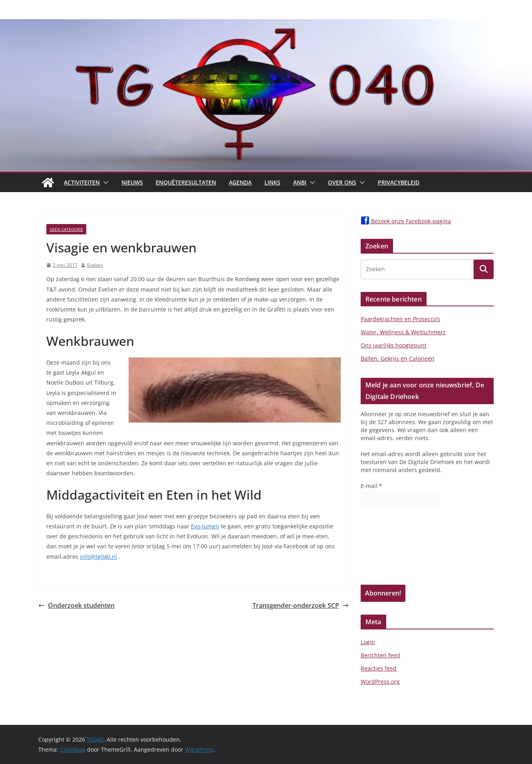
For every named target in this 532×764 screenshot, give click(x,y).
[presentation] (393, 548)
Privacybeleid (399, 182)
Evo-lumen (205, 526)
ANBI (300, 182)
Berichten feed (380, 655)
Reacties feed (379, 668)
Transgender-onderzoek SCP (301, 605)
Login (368, 642)
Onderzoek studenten (76, 605)
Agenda (240, 182)
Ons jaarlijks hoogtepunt (394, 345)
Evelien (95, 265)
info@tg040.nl (98, 557)
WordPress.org (380, 682)
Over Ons (342, 182)
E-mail (371, 486)
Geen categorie (66, 229)
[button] (104, 183)
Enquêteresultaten (186, 182)
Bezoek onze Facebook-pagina (406, 221)
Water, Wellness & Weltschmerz (403, 332)
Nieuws (132, 182)
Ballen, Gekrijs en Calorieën (398, 358)
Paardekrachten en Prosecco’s (400, 319)
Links (272, 182)
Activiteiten (82, 182)
